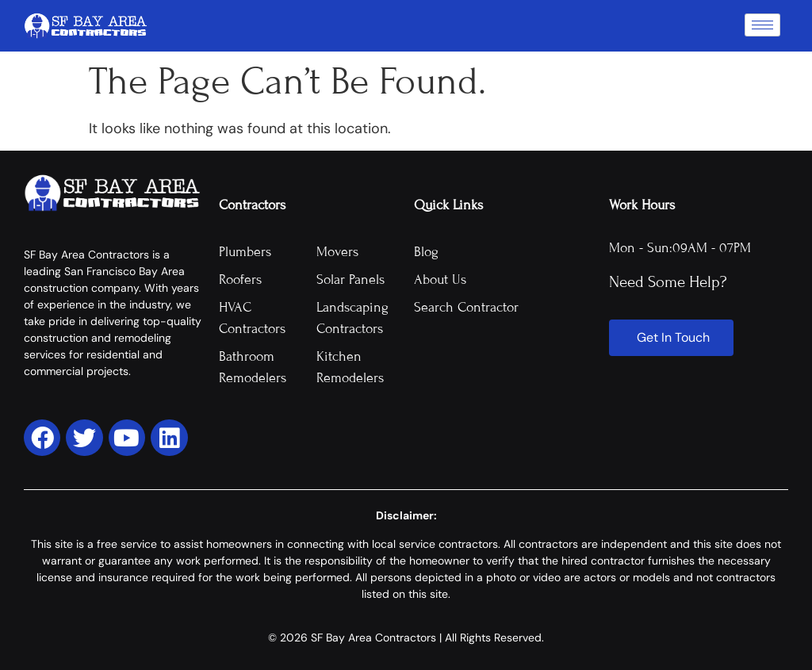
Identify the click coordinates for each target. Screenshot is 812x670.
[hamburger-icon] (762, 25)
